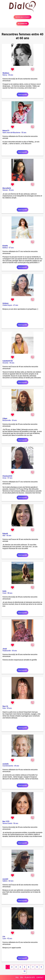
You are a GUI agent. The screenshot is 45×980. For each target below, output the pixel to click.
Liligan (5, 418)
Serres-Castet (7, 823)
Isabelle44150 (8, 361)
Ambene (5, 303)
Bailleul (5, 248)
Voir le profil (22, 95)
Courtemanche (8, 766)
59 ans (14, 420)
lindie (4, 591)
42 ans (10, 938)
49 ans (17, 766)
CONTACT (40, 977)
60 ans (11, 881)
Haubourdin (7, 651)
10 (24, 971)
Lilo (4, 937)
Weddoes (6, 73)
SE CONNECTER (22, 24)
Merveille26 (7, 188)
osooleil (5, 879)
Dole (4, 708)
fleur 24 (5, 706)
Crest (4, 593)
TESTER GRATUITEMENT (23, 17)
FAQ (17, 977)
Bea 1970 (6, 821)
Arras (4, 478)
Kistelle (5, 246)
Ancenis (5, 363)
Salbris (5, 881)
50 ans (11, 75)
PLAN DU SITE (30, 977)
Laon (4, 938)
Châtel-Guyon (7, 305)
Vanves (5, 190)
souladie (6, 764)
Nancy (5, 75)
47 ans (16, 305)
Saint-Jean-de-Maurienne (11, 133)
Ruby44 (5, 534)
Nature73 (6, 131)
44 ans (12, 363)
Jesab (5, 649)
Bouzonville (7, 420)
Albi (4, 535)
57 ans (11, 248)
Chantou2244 (7, 476)
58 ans (10, 593)
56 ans (11, 190)
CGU (22, 977)
